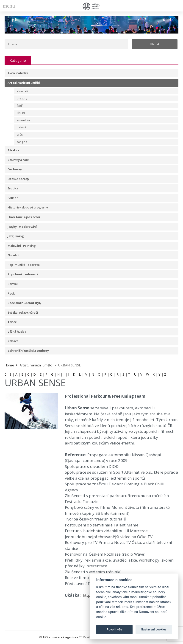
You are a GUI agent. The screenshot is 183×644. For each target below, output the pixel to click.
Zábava (13, 341)
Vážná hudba (17, 332)
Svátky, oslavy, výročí (23, 312)
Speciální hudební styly (24, 303)
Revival (12, 284)
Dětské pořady (18, 179)
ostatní (21, 127)
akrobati (22, 91)
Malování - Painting (22, 246)
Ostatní (13, 255)
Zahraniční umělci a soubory (28, 351)
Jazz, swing (16, 236)
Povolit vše (114, 629)
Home (9, 365)
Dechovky (15, 169)
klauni (21, 113)
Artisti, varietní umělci (24, 83)
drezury (22, 98)
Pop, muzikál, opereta (24, 265)
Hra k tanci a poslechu (24, 217)
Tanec (12, 322)
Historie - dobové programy (28, 207)
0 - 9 (8, 374)
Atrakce (13, 150)
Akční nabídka (18, 73)
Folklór (13, 198)
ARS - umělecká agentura (61, 637)
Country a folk (18, 160)
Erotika (13, 188)
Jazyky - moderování (22, 227)
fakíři (20, 106)
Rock (11, 293)
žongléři (22, 142)
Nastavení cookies (154, 629)
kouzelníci (23, 120)
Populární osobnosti (23, 274)
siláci (20, 135)
